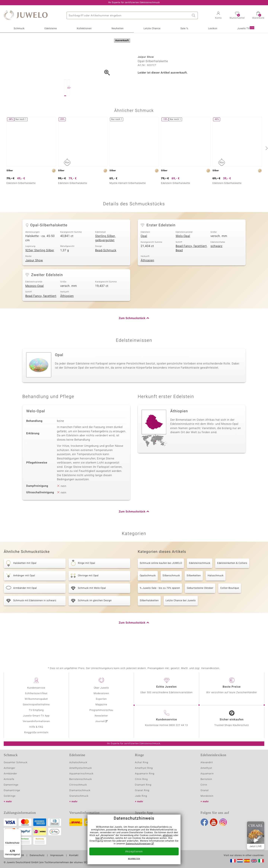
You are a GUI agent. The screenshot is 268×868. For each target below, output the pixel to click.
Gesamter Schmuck (16, 763)
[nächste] (266, 167)
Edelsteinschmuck (200, 582)
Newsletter (101, 716)
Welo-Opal (183, 255)
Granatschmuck (79, 796)
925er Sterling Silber (40, 269)
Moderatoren (101, 693)
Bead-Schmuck (106, 269)
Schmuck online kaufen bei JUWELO (161, 582)
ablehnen (168, 835)
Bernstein (206, 779)
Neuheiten (118, 29)
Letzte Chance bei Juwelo (181, 619)
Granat (205, 790)
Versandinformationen (36, 721)
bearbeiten (134, 859)
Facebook (204, 822)
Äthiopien (147, 279)
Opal (144, 255)
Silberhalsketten (149, 619)
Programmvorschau (101, 710)
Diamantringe (12, 790)
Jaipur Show (34, 279)
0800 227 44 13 (178, 725)
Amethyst (206, 768)
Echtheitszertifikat (36, 693)
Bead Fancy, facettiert (41, 315)
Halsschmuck (216, 594)
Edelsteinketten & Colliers (232, 582)
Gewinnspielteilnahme (36, 705)
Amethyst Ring (144, 768)
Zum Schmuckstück (132, 337)
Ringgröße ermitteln (36, 733)
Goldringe (10, 796)
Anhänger (9, 768)
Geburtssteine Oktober (200, 607)
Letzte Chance (152, 29)
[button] (218, 16)
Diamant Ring (143, 785)
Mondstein (207, 796)
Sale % (184, 29)
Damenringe (11, 785)
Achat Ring (142, 763)
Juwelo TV (246, 28)
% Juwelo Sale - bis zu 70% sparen (160, 607)
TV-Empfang (36, 710)
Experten (101, 699)
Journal (100, 721)
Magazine (101, 705)
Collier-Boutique (230, 607)
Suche (194, 15)
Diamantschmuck (80, 790)
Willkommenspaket (36, 699)
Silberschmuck (171, 594)
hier (98, 838)
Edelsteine (51, 29)
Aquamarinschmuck (82, 774)
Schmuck (19, 29)
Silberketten (194, 594)
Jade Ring (141, 796)
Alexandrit (207, 763)
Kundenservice (36, 688)
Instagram (223, 822)
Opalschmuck (148, 594)
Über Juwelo (101, 688)
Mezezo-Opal (35, 305)
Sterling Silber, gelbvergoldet (105, 257)
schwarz (216, 265)
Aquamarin (207, 774)
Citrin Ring (141, 779)
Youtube (214, 822)
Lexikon (213, 29)
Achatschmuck (78, 763)
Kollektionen (84, 29)
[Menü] (19, 831)
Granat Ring (142, 790)
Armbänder (10, 774)
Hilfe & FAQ (36, 727)
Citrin (204, 785)
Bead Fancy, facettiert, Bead (192, 267)
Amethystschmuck (81, 768)
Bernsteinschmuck (81, 779)
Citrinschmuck (78, 785)
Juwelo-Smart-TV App (36, 716)
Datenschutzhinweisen (138, 844)
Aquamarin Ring (145, 774)
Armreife (9, 779)
